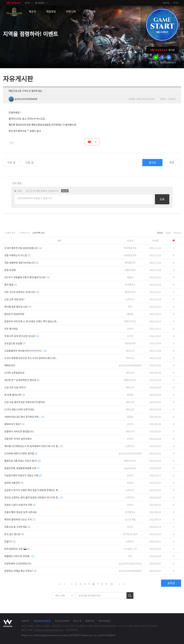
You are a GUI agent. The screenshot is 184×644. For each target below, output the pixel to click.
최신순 (160, 233)
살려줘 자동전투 (14, 483)
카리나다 (130, 358)
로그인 (176, 3)
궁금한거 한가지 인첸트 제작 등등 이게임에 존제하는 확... (32, 490)
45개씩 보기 (40, 233)
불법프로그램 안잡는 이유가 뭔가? (22, 461)
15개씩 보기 (10, 233)
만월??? (10, 541)
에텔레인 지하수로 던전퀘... (19, 556)
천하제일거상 (130, 248)
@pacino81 (130, 468)
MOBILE (41, 3)
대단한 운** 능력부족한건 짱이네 (22, 380)
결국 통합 (11, 285)
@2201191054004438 (23, 99)
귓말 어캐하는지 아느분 (17, 255)
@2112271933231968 (130, 453)
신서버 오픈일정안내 (14, 373)
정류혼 (130, 417)
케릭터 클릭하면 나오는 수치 (20, 519)
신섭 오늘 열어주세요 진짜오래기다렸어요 (25, 402)
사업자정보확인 (72, 630)
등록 (162, 199)
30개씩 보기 (25, 233)
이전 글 (11, 163)
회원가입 (166, 3)
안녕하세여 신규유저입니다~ (18, 563)
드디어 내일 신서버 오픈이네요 (19, 409)
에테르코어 (10, 365)
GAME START (162, 25)
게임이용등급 (104, 621)
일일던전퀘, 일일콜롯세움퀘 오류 (22, 468)
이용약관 (25, 621)
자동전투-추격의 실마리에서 (18, 439)
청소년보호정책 (62, 621)
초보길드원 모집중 (15, 343)
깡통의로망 (130, 270)
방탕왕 (130, 395)
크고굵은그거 (130, 549)
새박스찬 (130, 351)
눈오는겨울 (130, 519)
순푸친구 (130, 299)
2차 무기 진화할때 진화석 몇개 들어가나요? (27, 277)
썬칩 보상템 (10, 270)
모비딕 (130, 329)
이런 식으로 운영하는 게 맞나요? (22, 292)
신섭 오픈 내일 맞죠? (14, 299)
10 (111, 584)
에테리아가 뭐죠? (14, 424)
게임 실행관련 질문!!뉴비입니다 (21, 263)
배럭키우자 (130, 292)
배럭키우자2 (130, 321)
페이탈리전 (130, 263)
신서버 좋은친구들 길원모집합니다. (23, 248)
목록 (172, 163)
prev (118, 63)
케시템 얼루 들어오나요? (18, 307)
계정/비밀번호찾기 (168, 62)
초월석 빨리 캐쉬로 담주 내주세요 (21, 512)
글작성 (152, 163)
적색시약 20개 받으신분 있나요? (22, 336)
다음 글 (29, 163)
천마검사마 (130, 343)
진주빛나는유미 (130, 534)
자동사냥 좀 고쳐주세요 (17, 527)
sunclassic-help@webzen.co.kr (49, 630)
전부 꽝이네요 (11, 329)
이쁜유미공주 (130, 255)
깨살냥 (130, 277)
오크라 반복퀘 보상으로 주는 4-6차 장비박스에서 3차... (31, 358)
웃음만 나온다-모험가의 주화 (20, 505)
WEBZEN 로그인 (162, 50)
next (134, 63)
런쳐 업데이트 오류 (17, 549)
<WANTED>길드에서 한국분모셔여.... (24, 417)
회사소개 (77, 621)
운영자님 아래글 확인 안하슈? (20, 571)
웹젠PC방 (90, 621)
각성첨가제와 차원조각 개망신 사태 (23, 475)
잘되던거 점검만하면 (14, 314)
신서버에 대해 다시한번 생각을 (21, 453)
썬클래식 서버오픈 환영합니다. (19, 431)
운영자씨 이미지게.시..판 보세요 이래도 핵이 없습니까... (31, 321)
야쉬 (130, 556)
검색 (130, 596)
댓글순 (168, 233)
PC (29, 3)
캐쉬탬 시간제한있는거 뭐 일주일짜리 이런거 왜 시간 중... (34, 446)
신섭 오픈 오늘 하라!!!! (15, 387)
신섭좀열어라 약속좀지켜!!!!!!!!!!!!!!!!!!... (25, 351)
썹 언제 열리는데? (15, 395)
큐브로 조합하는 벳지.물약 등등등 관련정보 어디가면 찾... (34, 497)
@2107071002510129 (130, 563)
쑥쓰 (130, 307)
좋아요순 (177, 233)
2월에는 (130, 314)
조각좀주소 (130, 285)
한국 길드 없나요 (14, 534)
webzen (14, 3)
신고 (12, 143)
